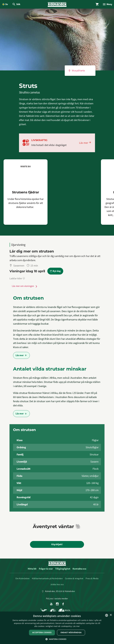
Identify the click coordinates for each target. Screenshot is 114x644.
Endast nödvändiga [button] (71, 632)
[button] (57, 639)
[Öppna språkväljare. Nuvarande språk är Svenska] (5, 5)
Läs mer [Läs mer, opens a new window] (76, 626)
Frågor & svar (46, 570)
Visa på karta (77, 71)
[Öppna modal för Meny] (107, 5)
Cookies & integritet (74, 579)
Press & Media (92, 579)
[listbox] (107, 615)
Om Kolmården (22, 579)
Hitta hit (32, 570)
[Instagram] (57, 605)
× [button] (111, 615)
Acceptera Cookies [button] (42, 632)
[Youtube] (51, 605)
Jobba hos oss (57, 585)
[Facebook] (63, 605)
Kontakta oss (79, 570)
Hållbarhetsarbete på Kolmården (47, 579)
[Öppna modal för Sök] (17, 5)
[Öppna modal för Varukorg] (96, 5)
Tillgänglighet (63, 570)
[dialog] (57, 628)
